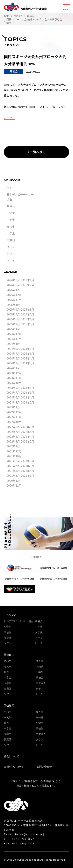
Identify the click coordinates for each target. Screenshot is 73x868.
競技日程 (9, 655)
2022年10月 (14, 422)
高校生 (11, 227)
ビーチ (11, 261)
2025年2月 (27, 324)
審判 (6, 672)
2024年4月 (27, 358)
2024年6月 (27, 353)
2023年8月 (27, 388)
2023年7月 (13, 392)
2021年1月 (27, 476)
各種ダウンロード (14, 767)
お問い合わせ (44, 767)
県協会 (11, 206)
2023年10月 (14, 383)
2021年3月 (13, 476)
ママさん (41, 683)
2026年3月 (13, 285)
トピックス (10, 615)
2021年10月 (14, 456)
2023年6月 (27, 392)
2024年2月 (27, 363)
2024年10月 (14, 344)
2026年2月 (27, 285)
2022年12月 (14, 412)
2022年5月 (13, 437)
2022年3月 (13, 441)
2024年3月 (13, 363)
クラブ (11, 247)
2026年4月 (27, 280)
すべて (8, 661)
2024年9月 (13, 349)
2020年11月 (14, 485)
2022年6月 (27, 432)
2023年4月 (27, 397)
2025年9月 (13, 309)
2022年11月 (14, 417)
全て (9, 188)
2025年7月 (13, 314)
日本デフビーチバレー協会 (19, 621)
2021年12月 (14, 451)
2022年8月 (27, 427)
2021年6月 (27, 466)
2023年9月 (13, 388)
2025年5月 (13, 319)
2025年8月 (27, 309)
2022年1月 (13, 446)
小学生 (11, 213)
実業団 (11, 240)
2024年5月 (13, 358)
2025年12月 (14, 295)
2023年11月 (14, 378)
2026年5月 (13, 280)
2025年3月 (13, 324)
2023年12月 (14, 373)
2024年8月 (27, 349)
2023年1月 (13, 407)
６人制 (8, 667)
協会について (11, 756)
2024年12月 (14, 334)
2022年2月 (27, 441)
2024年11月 (14, 339)
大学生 (11, 233)
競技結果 (9, 706)
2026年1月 (13, 290)
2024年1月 (13, 368)
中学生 (11, 220)
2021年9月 (13, 461)
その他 (40, 667)
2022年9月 (13, 427)
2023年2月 (27, 402)
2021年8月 (27, 461)
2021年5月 (13, 471)
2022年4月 (27, 437)
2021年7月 (13, 466)
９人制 (40, 661)
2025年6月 (27, 314)
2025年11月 (14, 300)
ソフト (11, 254)
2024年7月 (13, 353)
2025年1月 (13, 329)
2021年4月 (27, 471)
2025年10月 (14, 305)
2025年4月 (27, 319)
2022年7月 (13, 432)
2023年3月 (13, 402)
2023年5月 (13, 397)
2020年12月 (14, 481)
